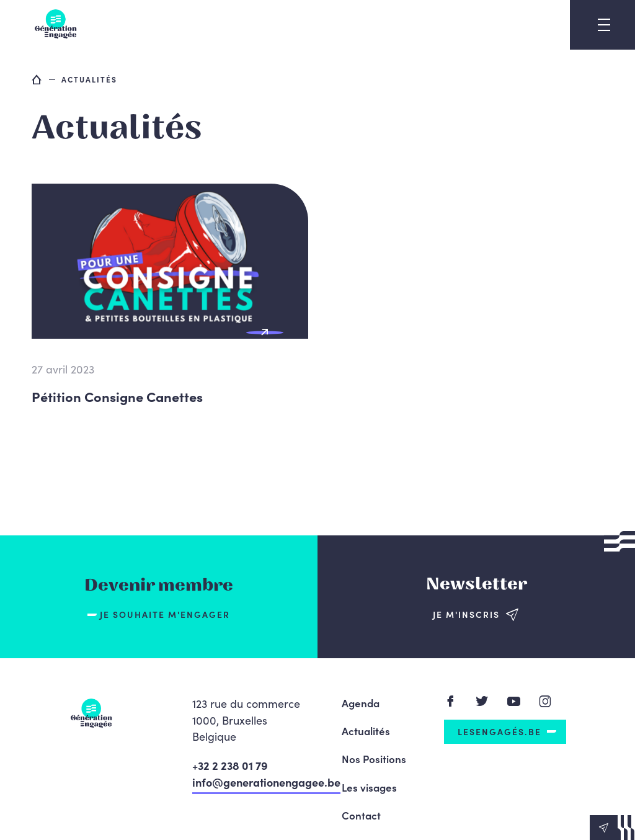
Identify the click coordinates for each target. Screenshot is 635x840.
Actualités (366, 731)
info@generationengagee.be (266, 782)
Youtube (514, 701)
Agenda (361, 703)
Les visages (369, 787)
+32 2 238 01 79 (230, 765)
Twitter (482, 701)
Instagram (545, 701)
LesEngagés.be (500, 731)
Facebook (451, 701)
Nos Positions (374, 759)
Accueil (37, 79)
